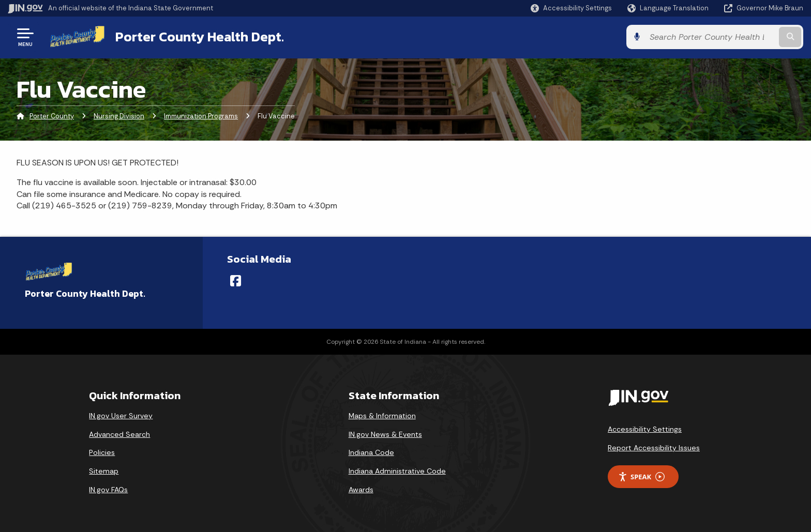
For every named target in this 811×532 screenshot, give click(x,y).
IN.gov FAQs (108, 490)
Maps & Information (382, 416)
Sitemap (104, 471)
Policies (102, 452)
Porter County (52, 116)
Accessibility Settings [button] (645, 429)
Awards (361, 490)
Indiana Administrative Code (397, 471)
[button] (571, 8)
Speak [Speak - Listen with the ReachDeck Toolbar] (641, 477)
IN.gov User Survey (121, 416)
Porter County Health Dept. (200, 37)
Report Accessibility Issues (654, 448)
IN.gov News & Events (385, 434)
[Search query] (711, 37)
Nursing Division (119, 116)
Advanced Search (119, 434)
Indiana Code (371, 452)
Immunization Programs (201, 116)
